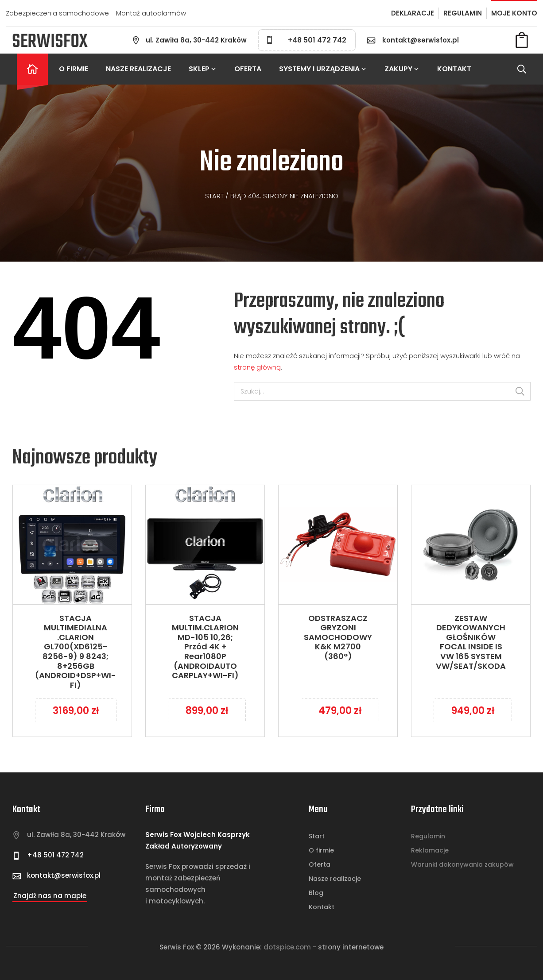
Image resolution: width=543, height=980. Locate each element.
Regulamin (428, 836)
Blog (316, 893)
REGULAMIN (463, 13)
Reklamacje (430, 850)
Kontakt (322, 907)
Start (214, 196)
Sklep (203, 69)
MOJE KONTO (514, 13)
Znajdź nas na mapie (50, 896)
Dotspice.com (287, 947)
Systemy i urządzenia (323, 69)
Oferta (248, 69)
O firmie (74, 69)
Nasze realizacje (138, 69)
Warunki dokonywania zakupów (462, 864)
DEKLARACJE (413, 13)
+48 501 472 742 (307, 40)
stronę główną (257, 367)
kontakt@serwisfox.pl (421, 40)
